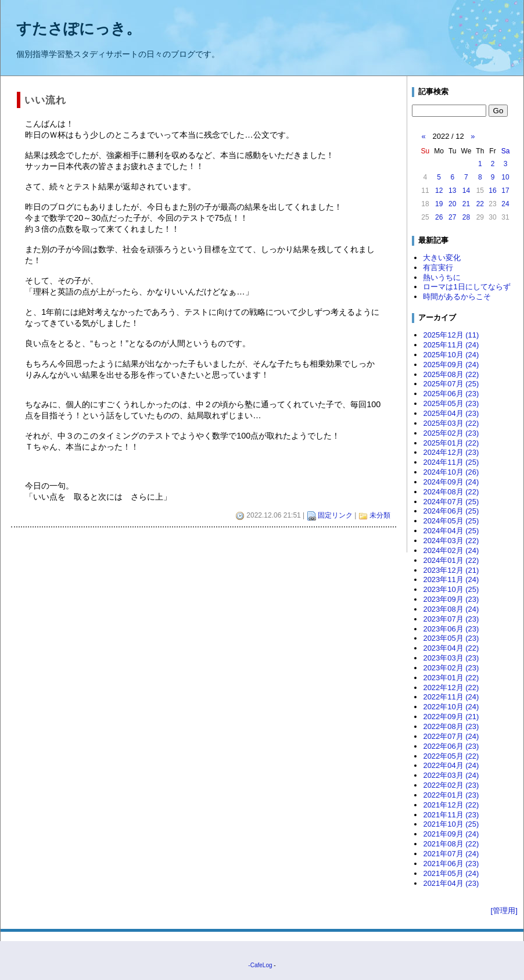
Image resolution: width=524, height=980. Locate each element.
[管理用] (504, 911)
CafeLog (261, 965)
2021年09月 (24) (451, 834)
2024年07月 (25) (451, 502)
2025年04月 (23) (451, 413)
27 (452, 217)
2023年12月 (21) (451, 570)
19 (439, 204)
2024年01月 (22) (451, 560)
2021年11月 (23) (451, 815)
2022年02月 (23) (451, 785)
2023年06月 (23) (451, 629)
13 (452, 191)
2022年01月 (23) (451, 795)
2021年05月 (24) (451, 873)
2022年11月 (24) (451, 697)
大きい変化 (442, 258)
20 (452, 204)
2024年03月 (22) (451, 541)
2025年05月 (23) (451, 403)
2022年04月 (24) (451, 765)
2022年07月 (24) (451, 736)
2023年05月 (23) (451, 638)
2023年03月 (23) (451, 658)
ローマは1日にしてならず (466, 287)
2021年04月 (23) (451, 883)
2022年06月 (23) (451, 746)
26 (439, 217)
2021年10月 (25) (451, 824)
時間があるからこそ (457, 297)
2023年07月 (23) (451, 619)
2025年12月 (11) (451, 335)
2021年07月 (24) (451, 854)
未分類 (380, 515)
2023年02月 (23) (451, 668)
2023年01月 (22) (451, 678)
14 (466, 191)
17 (505, 191)
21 (466, 204)
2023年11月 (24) (451, 579)
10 (505, 177)
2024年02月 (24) (451, 550)
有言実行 (438, 268)
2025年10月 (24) (451, 355)
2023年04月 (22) (451, 648)
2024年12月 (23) (451, 452)
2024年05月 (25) (451, 521)
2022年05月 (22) (451, 756)
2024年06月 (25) (451, 511)
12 (439, 191)
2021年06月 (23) (451, 864)
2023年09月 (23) (451, 599)
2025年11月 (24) (451, 345)
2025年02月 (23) (451, 433)
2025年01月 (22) (451, 443)
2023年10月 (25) (451, 589)
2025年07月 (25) (451, 384)
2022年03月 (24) (451, 775)
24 (505, 204)
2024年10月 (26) (451, 472)
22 (480, 204)
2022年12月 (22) (451, 688)
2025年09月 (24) (451, 365)
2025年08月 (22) (451, 374)
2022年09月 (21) (451, 717)
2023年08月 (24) (451, 609)
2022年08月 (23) (451, 726)
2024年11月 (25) (451, 462)
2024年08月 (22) (451, 492)
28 (466, 217)
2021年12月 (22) (451, 805)
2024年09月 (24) (451, 482)
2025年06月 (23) (451, 394)
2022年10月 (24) (451, 707)
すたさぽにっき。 (79, 28)
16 (492, 191)
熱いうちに (442, 277)
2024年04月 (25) (451, 531)
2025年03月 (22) (451, 423)
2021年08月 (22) (451, 844)
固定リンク (335, 515)
